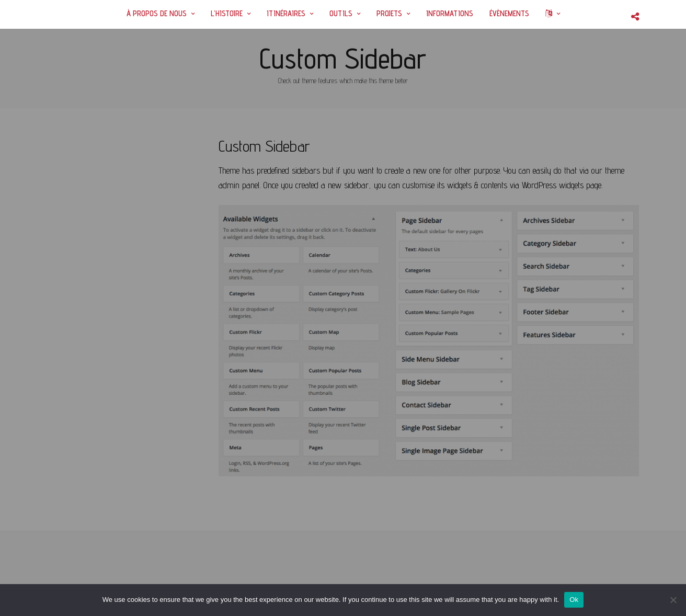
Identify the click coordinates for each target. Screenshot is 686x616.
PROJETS (389, 13)
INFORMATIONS (450, 13)
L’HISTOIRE (227, 13)
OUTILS (341, 13)
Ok (574, 600)
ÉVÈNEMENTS (509, 13)
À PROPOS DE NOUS (157, 13)
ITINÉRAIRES (286, 13)
